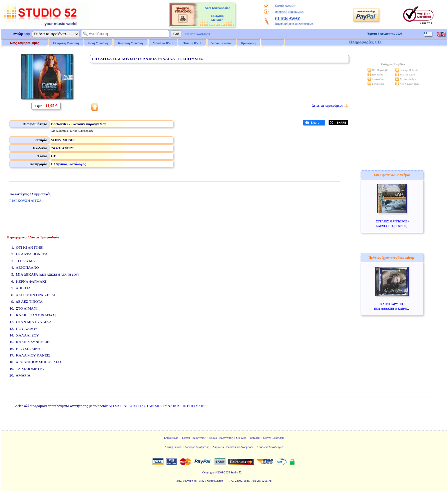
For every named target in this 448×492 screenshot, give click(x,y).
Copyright (208, 472)
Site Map (241, 438)
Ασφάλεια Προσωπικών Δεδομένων (233, 447)
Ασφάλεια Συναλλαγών (270, 447)
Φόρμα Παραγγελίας (221, 438)
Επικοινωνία (296, 12)
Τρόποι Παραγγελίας (194, 438)
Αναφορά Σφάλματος (197, 447)
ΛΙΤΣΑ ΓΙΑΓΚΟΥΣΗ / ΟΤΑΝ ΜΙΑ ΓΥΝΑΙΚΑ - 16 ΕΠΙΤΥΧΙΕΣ (158, 406)
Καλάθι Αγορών (285, 5)
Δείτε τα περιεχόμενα (327, 105)
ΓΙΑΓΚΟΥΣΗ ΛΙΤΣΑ (25, 201)
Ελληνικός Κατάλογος (69, 164)
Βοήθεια (280, 12)
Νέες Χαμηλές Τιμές (24, 43)
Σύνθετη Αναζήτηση (197, 34)
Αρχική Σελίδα (173, 447)
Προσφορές (249, 43)
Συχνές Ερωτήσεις (273, 438)
